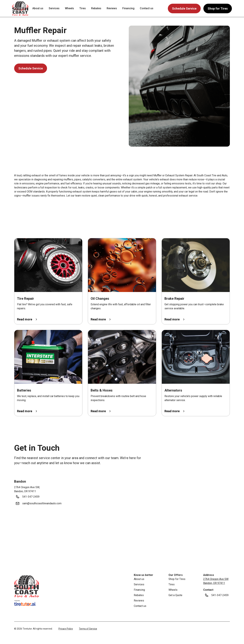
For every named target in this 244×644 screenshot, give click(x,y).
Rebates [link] (96, 8)
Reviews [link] (112, 8)
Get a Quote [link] (175, 595)
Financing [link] (128, 8)
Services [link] (54, 8)
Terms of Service (88, 629)
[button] (20, 8)
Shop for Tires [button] (218, 8)
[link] (27, 586)
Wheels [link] (69, 8)
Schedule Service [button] (184, 8)
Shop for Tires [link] (177, 579)
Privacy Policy (66, 629)
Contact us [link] (147, 8)
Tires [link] (83, 8)
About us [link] (38, 8)
